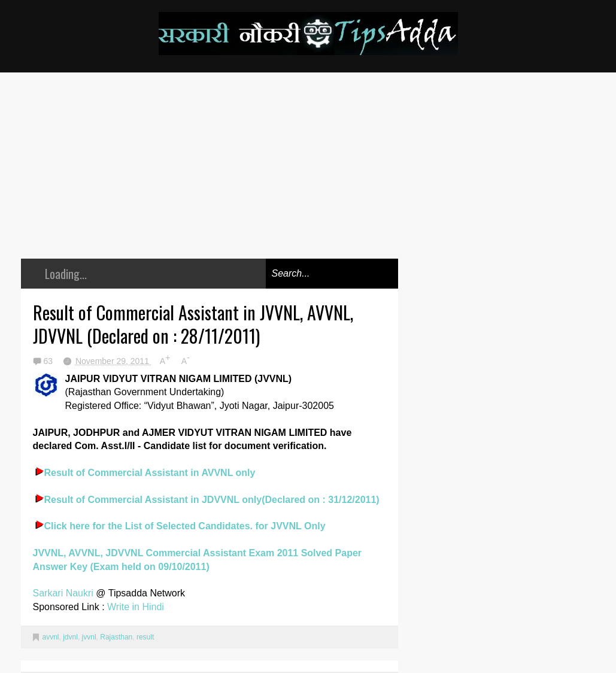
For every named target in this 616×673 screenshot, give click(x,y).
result (145, 637)
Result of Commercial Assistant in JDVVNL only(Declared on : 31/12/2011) (212, 500)
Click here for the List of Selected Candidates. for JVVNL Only (185, 526)
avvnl (51, 637)
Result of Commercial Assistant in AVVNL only (150, 473)
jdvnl (70, 637)
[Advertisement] (210, 174)
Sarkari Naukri (65, 593)
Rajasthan (116, 637)
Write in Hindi (136, 607)
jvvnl (89, 637)
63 (49, 361)
